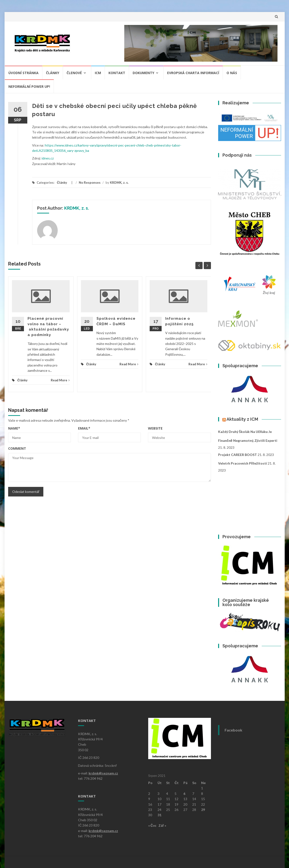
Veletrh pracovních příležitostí (243, 463)
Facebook (233, 730)
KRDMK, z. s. (119, 183)
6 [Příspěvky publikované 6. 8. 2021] (184, 794)
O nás (232, 73)
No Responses (90, 183)
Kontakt (117, 73)
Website (155, 428)
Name (14, 428)
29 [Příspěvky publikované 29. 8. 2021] (203, 810)
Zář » (162, 825)
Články (53, 73)
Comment (17, 448)
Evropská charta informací (193, 73)
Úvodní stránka (23, 73)
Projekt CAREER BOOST (238, 455)
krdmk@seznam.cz (103, 773)
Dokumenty (143, 73)
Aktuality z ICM (242, 419)
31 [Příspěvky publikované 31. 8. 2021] (159, 815)
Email (84, 428)
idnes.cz (48, 158)
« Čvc (152, 825)
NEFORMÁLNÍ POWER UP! (29, 86)
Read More (60, 380)
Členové (74, 73)
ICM (98, 73)
